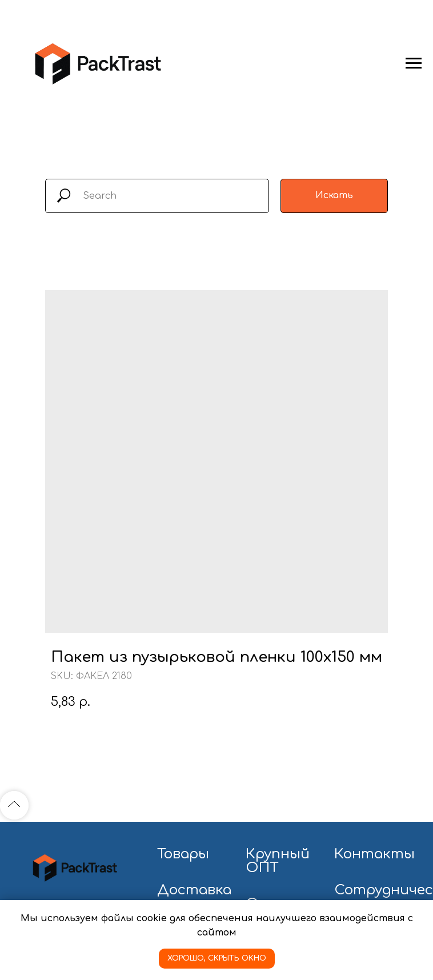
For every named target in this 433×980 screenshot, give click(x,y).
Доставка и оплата (194, 897)
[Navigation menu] (414, 63)
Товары (183, 854)
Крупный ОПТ (278, 861)
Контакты (374, 854)
